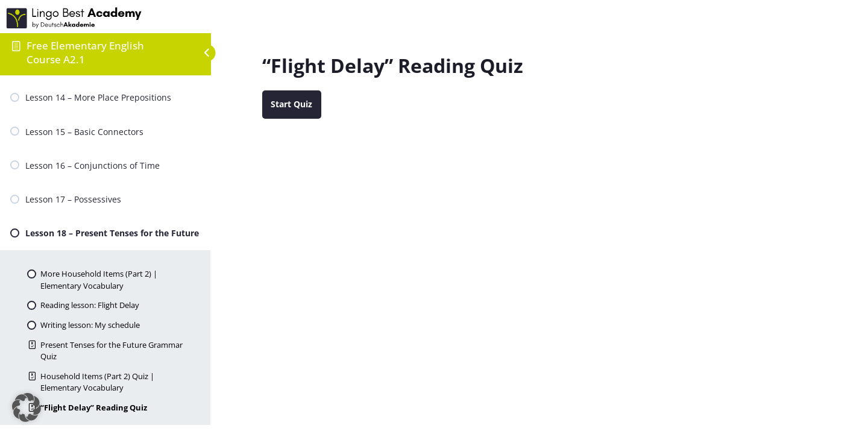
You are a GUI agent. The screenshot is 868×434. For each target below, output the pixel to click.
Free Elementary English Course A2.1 (85, 52)
